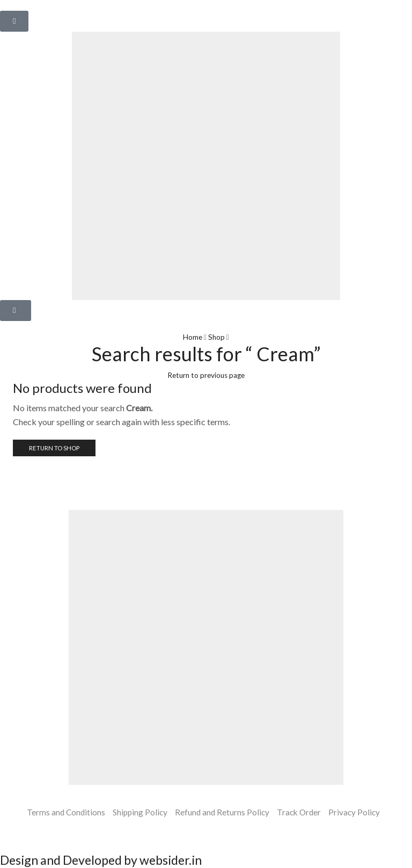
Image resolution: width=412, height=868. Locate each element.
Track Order (300, 812)
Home (192, 337)
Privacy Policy (357, 812)
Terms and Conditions (62, 812)
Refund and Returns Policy (222, 812)
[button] (14, 21)
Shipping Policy (138, 812)
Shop (217, 337)
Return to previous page (206, 374)
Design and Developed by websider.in (107, 860)
